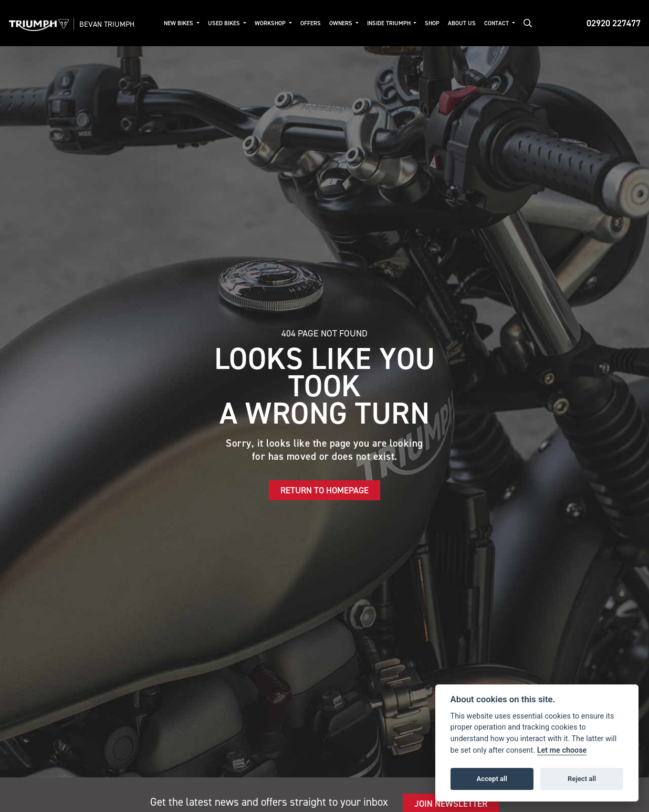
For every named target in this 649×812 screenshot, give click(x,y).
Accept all (492, 779)
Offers (311, 23)
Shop (432, 23)
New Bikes (179, 23)
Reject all (582, 779)
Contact (497, 23)
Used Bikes (225, 23)
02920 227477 (614, 23)
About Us (462, 23)
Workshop (271, 23)
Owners (342, 23)
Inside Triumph (390, 23)
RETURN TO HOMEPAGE (324, 490)
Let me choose (562, 750)
